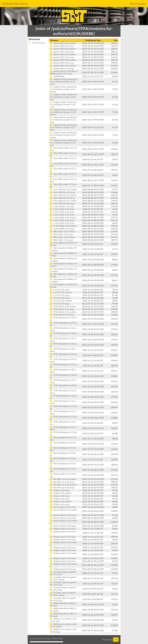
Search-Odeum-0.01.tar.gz (63, 515)
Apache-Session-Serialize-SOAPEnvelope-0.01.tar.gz (63, 72)
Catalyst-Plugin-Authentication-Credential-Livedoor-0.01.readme (63, 89)
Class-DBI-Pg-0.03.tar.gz (62, 203)
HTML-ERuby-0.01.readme (63, 306)
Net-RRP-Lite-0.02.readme (63, 485)
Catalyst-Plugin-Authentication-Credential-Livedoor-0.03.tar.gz (63, 143)
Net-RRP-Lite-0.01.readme (63, 479)
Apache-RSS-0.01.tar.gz (62, 46)
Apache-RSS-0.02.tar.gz (62, 52)
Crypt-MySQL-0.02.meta (62, 209)
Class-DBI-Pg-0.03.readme (63, 201)
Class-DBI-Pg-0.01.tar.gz (62, 192)
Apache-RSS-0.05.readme (63, 66)
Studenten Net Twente (15, 4)
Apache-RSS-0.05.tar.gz (62, 68)
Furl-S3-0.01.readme (61, 292)
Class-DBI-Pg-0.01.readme (63, 189)
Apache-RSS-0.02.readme (63, 49)
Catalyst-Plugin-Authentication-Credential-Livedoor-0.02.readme (63, 112)
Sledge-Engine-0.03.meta (63, 550)
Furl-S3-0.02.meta (60, 298)
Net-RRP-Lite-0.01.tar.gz (62, 482)
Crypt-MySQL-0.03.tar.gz (62, 220)
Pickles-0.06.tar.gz (60, 504)
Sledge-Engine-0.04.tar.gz (63, 569)
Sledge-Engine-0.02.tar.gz (63, 547)
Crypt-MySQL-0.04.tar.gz (62, 229)
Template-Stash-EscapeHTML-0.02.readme (63, 594)
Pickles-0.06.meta (60, 499)
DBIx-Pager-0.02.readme (63, 237)
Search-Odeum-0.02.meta (63, 518)
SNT (116, 640)
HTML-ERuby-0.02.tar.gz (62, 315)
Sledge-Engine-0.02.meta (63, 540)
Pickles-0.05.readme (61, 493)
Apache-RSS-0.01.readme (63, 43)
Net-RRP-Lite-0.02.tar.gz (62, 487)
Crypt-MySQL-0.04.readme (63, 226)
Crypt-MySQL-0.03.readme (63, 217)
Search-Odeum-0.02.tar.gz (63, 526)
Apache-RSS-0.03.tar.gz (62, 57)
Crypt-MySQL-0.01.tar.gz (62, 206)
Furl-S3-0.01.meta (60, 290)
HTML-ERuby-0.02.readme (63, 312)
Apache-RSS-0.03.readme (63, 54)
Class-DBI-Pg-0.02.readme (63, 195)
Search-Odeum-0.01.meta (63, 507)
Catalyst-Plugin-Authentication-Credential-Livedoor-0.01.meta (63, 82)
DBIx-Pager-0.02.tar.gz (61, 240)
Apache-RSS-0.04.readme (63, 60)
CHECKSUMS (57, 76)
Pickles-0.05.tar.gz (60, 496)
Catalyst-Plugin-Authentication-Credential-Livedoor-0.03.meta (63, 127)
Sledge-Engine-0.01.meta (63, 529)
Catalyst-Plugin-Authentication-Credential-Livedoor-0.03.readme (63, 135)
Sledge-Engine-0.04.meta (63, 561)
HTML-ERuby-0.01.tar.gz (62, 309)
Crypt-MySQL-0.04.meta (62, 223)
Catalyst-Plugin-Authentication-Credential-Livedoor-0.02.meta (63, 104)
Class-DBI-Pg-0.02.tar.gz (62, 198)
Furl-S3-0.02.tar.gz (60, 304)
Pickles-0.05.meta (60, 490)
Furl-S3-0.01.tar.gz (60, 295)
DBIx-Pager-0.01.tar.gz (61, 234)
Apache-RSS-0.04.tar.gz (62, 63)
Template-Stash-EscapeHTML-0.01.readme (63, 578)
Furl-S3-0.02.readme (61, 301)
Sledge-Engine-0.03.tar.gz (63, 558)
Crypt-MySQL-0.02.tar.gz (62, 212)
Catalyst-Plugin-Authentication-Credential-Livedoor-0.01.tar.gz (63, 97)
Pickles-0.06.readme (61, 501)
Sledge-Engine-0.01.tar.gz (63, 537)
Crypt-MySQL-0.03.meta (62, 215)
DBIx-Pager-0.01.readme (63, 231)
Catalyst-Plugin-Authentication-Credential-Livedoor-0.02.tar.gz (63, 120)
